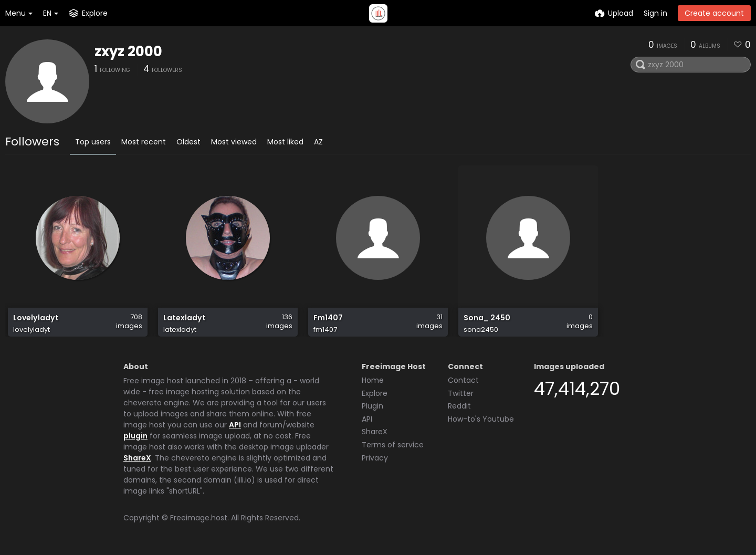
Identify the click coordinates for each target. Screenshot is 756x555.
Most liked (285, 142)
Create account (714, 13)
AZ (318, 142)
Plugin (372, 406)
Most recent (144, 142)
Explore (375, 393)
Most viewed (234, 142)
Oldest (188, 142)
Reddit (459, 406)
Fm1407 (328, 318)
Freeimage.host (199, 518)
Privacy (375, 458)
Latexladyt (185, 318)
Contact (463, 380)
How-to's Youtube (481, 419)
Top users (93, 142)
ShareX (137, 458)
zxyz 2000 (128, 51)
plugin (135, 436)
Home (373, 380)
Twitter (461, 393)
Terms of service (393, 445)
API (235, 425)
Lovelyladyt (36, 318)
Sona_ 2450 (487, 318)
